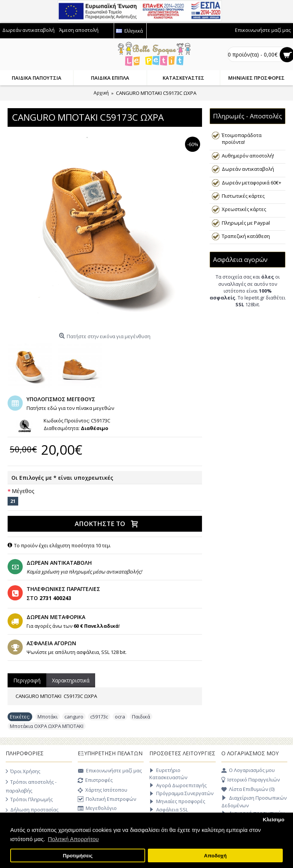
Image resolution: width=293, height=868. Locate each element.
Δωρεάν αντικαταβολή (248, 169)
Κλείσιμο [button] (273, 820)
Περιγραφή (27, 680)
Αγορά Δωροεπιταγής (178, 785)
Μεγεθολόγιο (97, 809)
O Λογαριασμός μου (248, 770)
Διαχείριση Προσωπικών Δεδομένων (254, 802)
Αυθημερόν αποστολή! (248, 156)
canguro (74, 717)
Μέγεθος (23, 491)
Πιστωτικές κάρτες (243, 196)
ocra (120, 717)
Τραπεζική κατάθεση (246, 236)
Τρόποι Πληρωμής (29, 799)
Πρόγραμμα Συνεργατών (181, 793)
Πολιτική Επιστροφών (107, 799)
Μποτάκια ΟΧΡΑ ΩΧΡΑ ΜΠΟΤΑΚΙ (47, 726)
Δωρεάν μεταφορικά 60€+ (251, 183)
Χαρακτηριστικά (71, 680)
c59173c (99, 717)
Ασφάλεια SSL (169, 810)
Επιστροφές (95, 781)
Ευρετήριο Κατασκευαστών (168, 774)
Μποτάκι (48, 717)
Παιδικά (141, 717)
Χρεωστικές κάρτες (244, 209)
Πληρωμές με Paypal (246, 223)
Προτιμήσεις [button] (78, 856)
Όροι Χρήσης (23, 771)
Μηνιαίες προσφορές (177, 801)
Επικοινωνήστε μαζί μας (110, 771)
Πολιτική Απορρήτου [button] (73, 839)
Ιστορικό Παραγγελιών (251, 780)
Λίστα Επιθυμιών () (248, 789)
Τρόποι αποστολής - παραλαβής (31, 786)
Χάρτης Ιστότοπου (103, 791)
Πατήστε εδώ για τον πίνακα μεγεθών (70, 408)
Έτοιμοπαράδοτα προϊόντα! (242, 139)
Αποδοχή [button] (215, 856)
